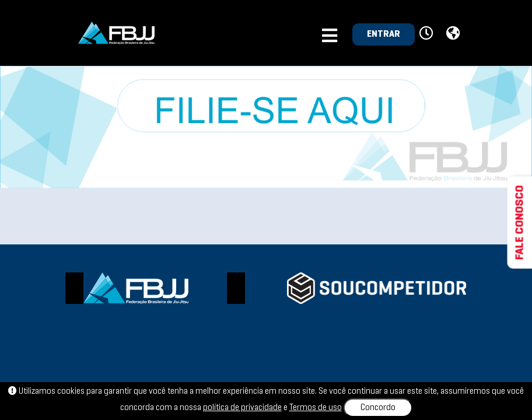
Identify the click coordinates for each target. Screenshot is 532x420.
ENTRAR (384, 34)
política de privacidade (242, 408)
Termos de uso (316, 408)
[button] (428, 34)
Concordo (378, 408)
